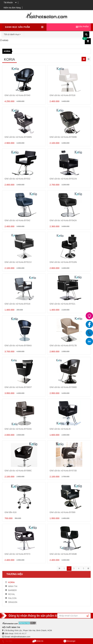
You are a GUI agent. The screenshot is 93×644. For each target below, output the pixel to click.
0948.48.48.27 (20, 634)
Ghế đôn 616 (10, 512)
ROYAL (12, 594)
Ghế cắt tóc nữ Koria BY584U (18, 345)
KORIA (7, 51)
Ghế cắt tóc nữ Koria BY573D (63, 471)
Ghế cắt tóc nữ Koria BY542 (17, 220)
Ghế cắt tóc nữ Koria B (60, 429)
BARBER (12, 590)
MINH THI (13, 586)
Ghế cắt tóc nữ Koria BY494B (63, 554)
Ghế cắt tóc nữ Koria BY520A (18, 429)
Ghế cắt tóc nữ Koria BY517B (63, 345)
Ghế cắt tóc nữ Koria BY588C (18, 471)
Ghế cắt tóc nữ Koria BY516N (63, 262)
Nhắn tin (38, 641)
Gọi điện (7, 641)
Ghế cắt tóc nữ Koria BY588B (63, 137)
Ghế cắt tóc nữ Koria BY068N (18, 137)
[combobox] (13, 33)
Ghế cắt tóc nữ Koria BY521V (18, 262)
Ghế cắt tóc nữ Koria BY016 (17, 304)
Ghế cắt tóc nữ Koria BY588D (63, 387)
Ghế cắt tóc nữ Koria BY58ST (18, 387)
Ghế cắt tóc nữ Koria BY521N (63, 179)
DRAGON (13, 602)
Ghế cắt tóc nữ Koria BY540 (17, 95)
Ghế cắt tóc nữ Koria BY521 (62, 304)
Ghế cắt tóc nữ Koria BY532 (17, 179)
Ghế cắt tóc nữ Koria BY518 (62, 95)
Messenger (70, 641)
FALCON (12, 598)
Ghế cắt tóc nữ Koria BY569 (62, 512)
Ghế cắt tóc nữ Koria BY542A (63, 220)
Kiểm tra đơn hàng (12, 8)
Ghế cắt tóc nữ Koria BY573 (17, 554)
